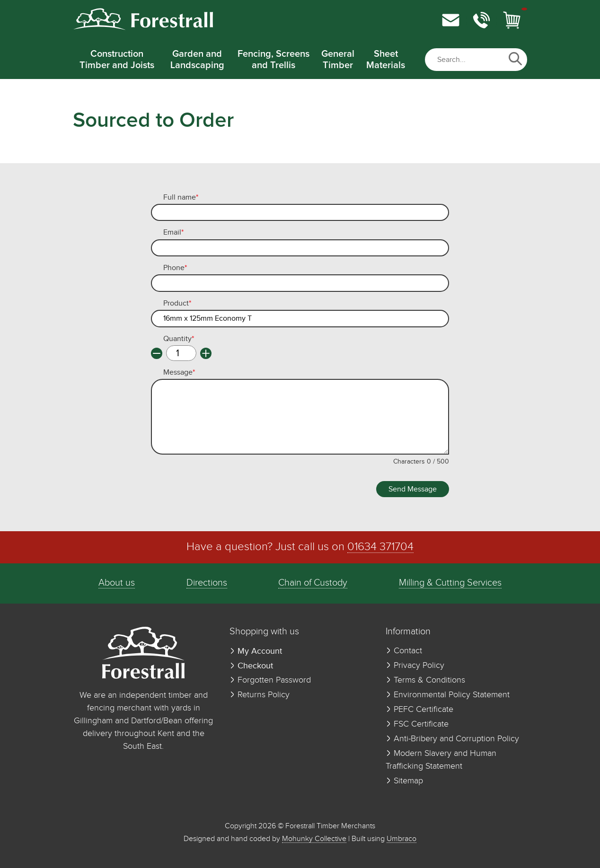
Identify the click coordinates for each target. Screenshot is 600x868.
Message (179, 373)
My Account (256, 651)
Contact (404, 651)
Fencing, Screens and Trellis (274, 60)
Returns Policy (260, 695)
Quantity (179, 339)
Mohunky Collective (314, 839)
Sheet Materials (386, 60)
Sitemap (404, 781)
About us (117, 583)
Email (173, 233)
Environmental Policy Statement (448, 695)
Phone (175, 268)
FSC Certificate (417, 724)
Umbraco (401, 839)
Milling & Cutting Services (450, 583)
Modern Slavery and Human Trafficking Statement (441, 760)
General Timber (338, 60)
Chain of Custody (313, 583)
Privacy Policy (415, 666)
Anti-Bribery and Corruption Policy (452, 739)
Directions (207, 583)
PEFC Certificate (419, 710)
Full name (181, 198)
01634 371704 (380, 547)
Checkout (251, 666)
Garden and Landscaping (197, 60)
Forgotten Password (270, 680)
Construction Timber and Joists (117, 60)
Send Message (413, 489)
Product (177, 304)
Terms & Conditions (425, 680)
